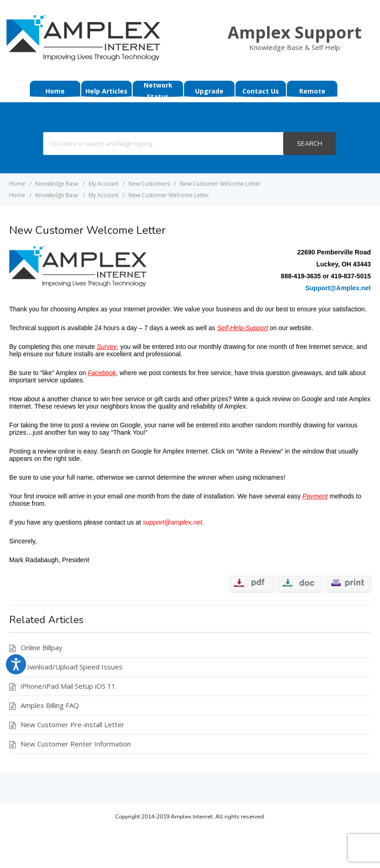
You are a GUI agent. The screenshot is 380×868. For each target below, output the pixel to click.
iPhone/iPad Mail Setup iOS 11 (68, 686)
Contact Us (261, 91)
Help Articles (106, 91)
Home (55, 91)
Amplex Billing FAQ (50, 705)
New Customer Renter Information (76, 744)
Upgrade (209, 91)
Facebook (102, 373)
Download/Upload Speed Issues (72, 667)
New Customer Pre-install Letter (73, 724)
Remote (312, 91)
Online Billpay (42, 647)
